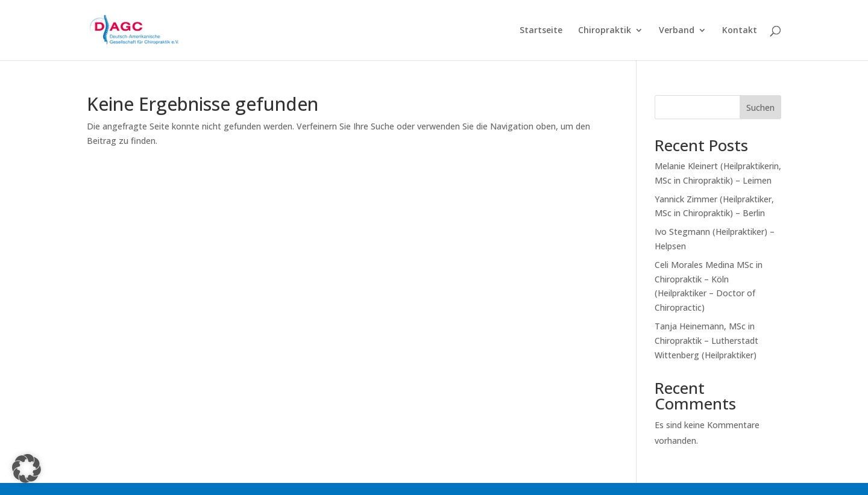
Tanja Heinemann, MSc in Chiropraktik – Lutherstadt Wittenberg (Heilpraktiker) (706, 341)
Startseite (541, 31)
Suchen (760, 107)
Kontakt (740, 31)
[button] (27, 469)
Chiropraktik (605, 31)
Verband (677, 31)
